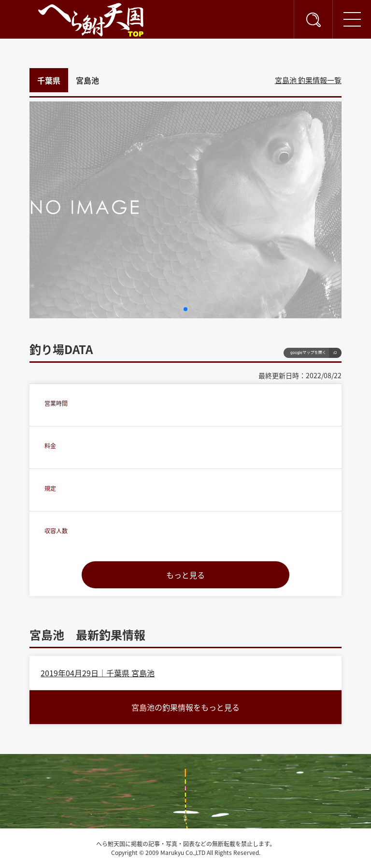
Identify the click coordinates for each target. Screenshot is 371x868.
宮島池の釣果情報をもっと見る (185, 707)
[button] (185, 309)
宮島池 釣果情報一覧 (308, 80)
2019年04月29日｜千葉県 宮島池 (98, 673)
